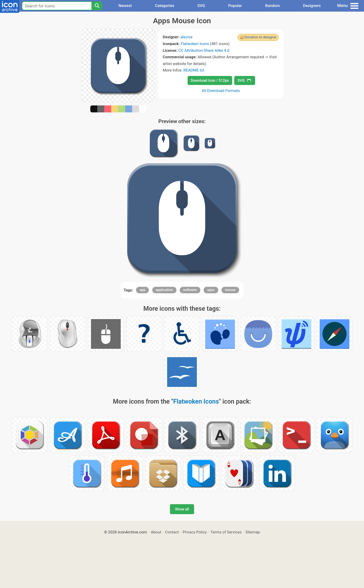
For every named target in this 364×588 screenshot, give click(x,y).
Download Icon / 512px (210, 80)
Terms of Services (226, 532)
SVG (201, 6)
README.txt (194, 70)
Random (272, 6)
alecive (186, 37)
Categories (165, 6)
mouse (230, 290)
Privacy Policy (195, 532)
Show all (182, 509)
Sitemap (253, 532)
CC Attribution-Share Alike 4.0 (204, 50)
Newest (125, 6)
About (156, 532)
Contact (172, 532)
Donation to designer (260, 37)
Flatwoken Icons (195, 44)
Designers (312, 6)
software (190, 290)
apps (211, 290)
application (164, 290)
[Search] (97, 6)
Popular (235, 6)
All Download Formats (221, 91)
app (142, 290)
